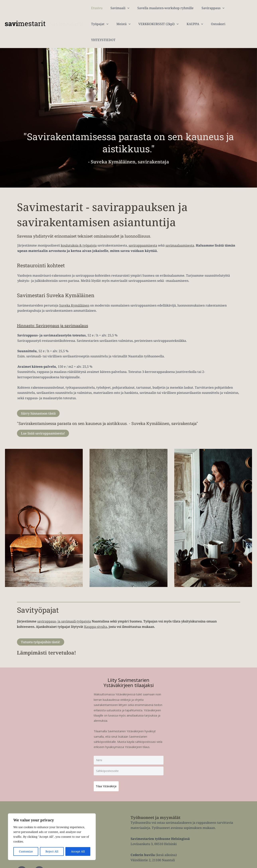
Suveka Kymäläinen (74, 289)
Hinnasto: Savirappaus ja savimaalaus (62, 309)
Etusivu (96, 8)
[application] (125, 8)
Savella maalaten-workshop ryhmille (161, 8)
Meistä (97, 24)
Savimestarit (66, 16)
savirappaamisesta (143, 229)
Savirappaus (207, 8)
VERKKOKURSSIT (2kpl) (131, 24)
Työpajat (234, 8)
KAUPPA (166, 24)
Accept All (78, 851)
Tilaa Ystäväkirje (108, 768)
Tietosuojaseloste (227, 863)
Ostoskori (187, 24)
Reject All (52, 851)
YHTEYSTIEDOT (213, 24)
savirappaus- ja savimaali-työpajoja (64, 605)
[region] (52, 837)
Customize (26, 851)
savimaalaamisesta (180, 229)
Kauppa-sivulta (96, 611)
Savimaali (118, 8)
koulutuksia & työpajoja (79, 229)
